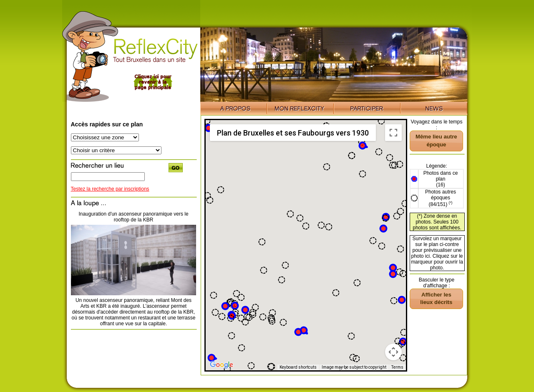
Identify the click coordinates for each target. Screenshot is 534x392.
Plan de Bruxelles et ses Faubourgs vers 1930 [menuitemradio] (293, 133)
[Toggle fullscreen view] (393, 133)
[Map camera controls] (393, 352)
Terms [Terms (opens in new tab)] (397, 367)
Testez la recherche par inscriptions (110, 189)
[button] (245, 310)
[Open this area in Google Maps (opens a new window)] (222, 365)
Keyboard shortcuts (298, 367)
